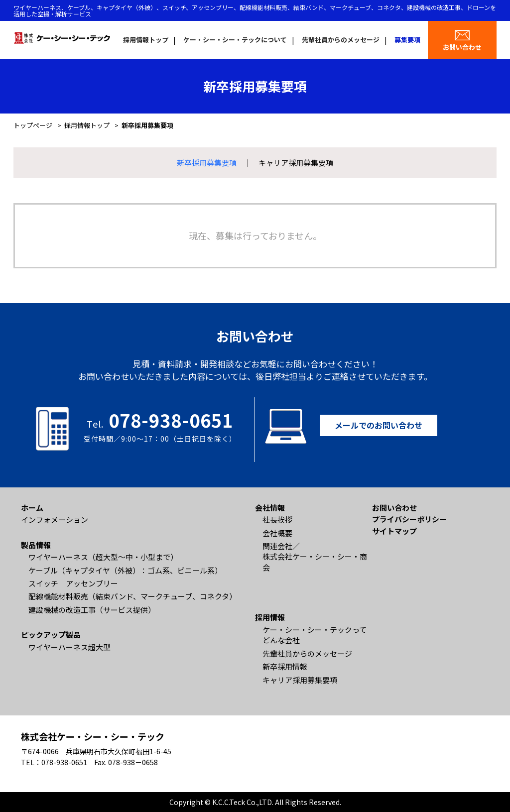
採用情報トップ (146, 40)
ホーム (32, 508)
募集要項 (407, 40)
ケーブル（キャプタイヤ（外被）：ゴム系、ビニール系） (125, 570)
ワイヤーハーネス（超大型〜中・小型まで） (103, 557)
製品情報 (36, 545)
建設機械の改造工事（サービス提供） (92, 610)
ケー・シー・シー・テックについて (235, 40)
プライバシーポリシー (409, 519)
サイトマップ (394, 531)
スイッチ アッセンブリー (73, 583)
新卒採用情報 (285, 666)
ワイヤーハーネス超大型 (69, 647)
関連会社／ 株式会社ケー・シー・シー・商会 (315, 557)
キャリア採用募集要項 (296, 163)
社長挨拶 (277, 520)
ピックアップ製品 (51, 635)
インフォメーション (55, 520)
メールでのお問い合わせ (379, 425)
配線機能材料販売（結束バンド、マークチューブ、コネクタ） (132, 596)
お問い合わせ (462, 47)
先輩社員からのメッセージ (341, 40)
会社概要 (277, 533)
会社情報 (270, 508)
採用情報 (270, 617)
